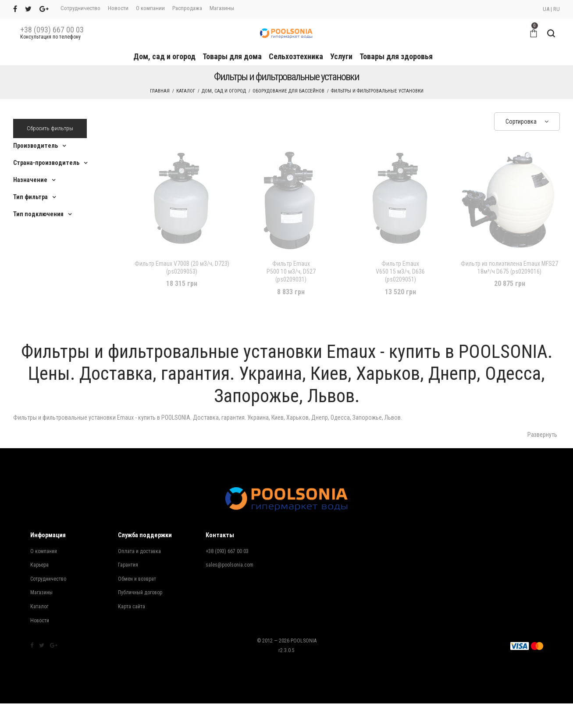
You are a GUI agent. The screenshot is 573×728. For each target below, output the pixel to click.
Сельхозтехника (296, 56)
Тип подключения (38, 214)
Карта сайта (132, 607)
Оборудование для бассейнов (288, 91)
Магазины (222, 8)
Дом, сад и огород (164, 56)
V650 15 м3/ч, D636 (400, 272)
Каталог (186, 91)
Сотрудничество (80, 8)
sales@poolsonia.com (230, 565)
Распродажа (187, 8)
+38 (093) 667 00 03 (52, 30)
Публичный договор (140, 592)
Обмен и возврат (137, 579)
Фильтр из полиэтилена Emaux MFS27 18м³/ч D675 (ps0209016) (509, 268)
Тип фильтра (30, 197)
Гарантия (128, 565)
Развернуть (542, 435)
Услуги (341, 56)
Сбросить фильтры (50, 128)
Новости (118, 8)
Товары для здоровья (396, 56)
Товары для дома (232, 56)
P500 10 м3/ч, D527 (291, 272)
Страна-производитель (46, 163)
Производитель (36, 146)
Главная (160, 91)
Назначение (30, 180)
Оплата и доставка (139, 551)
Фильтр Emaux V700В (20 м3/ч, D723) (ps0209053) (182, 268)
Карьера (39, 565)
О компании (150, 8)
